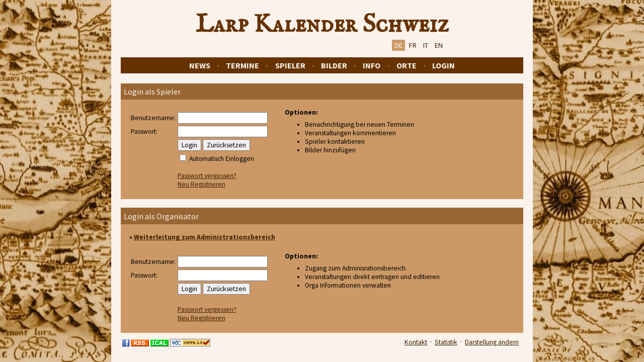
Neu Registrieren (202, 184)
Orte (407, 65)
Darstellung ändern (492, 342)
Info (372, 65)
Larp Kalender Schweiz (322, 25)
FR (413, 45)
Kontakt (416, 342)
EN (439, 45)
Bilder (334, 65)
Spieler (290, 65)
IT (426, 45)
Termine (243, 65)
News (200, 65)
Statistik (446, 342)
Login (444, 65)
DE (398, 45)
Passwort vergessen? (207, 176)
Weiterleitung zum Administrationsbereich (205, 237)
